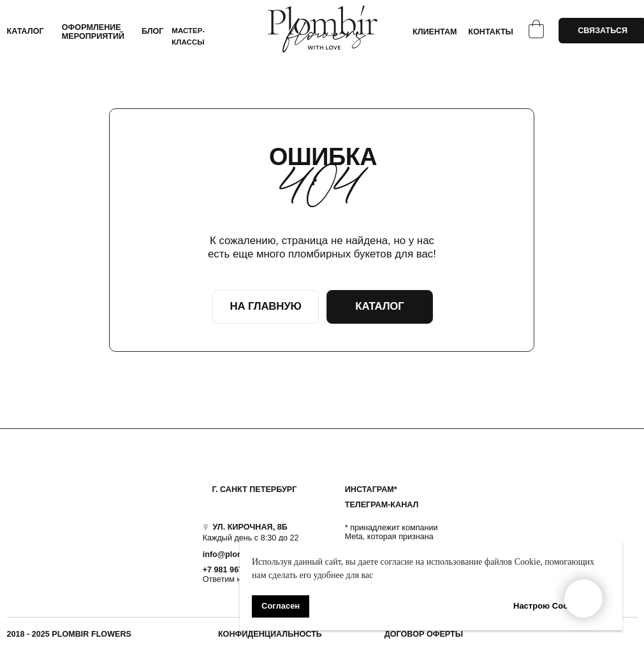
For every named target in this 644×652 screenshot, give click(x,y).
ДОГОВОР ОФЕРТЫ (424, 634)
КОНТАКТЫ (491, 32)
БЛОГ (153, 31)
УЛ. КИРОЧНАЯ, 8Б (250, 527)
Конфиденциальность (270, 634)
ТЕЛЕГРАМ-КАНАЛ (382, 505)
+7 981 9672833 (232, 570)
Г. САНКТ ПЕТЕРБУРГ (254, 489)
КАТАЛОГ (26, 31)
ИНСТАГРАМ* (371, 489)
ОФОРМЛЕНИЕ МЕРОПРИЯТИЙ (93, 32)
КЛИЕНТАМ (435, 32)
